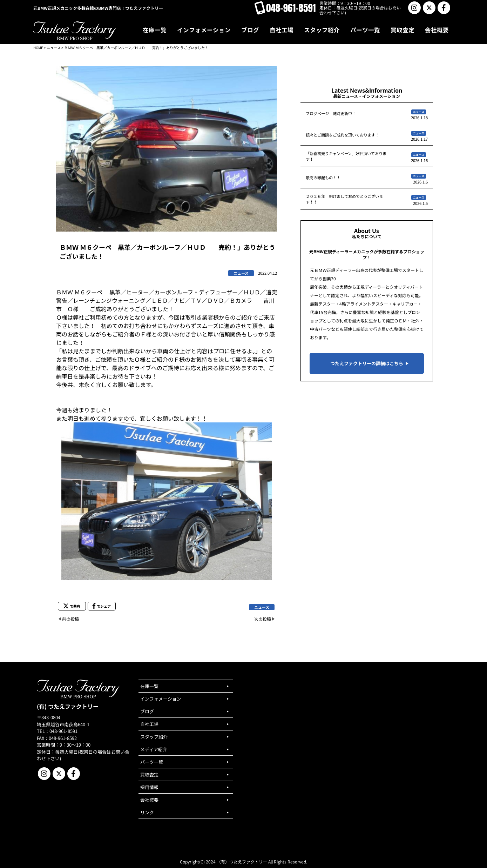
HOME (38, 48)
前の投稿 (70, 619)
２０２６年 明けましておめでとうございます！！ (344, 199)
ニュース (54, 48)
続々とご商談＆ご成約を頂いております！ (342, 135)
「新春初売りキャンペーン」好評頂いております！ (346, 156)
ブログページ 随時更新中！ (331, 113)
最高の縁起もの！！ (323, 178)
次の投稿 (263, 619)
